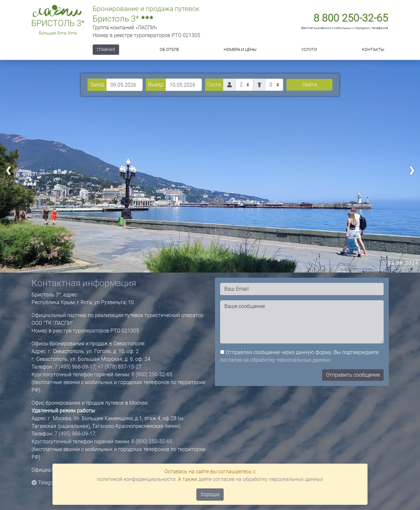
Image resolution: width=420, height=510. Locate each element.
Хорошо (210, 494)
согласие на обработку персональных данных (275, 360)
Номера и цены (240, 49)
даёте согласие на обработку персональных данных (261, 479)
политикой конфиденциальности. (137, 479)
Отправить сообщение (353, 375)
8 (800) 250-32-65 (152, 375)
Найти (310, 85)
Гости (214, 85)
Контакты (373, 49)
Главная (106, 49)
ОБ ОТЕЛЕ (169, 49)
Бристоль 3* (58, 23)
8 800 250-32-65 (351, 18)
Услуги (309, 49)
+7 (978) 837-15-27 (119, 367)
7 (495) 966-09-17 (75, 367)
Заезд (97, 85)
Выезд (156, 85)
